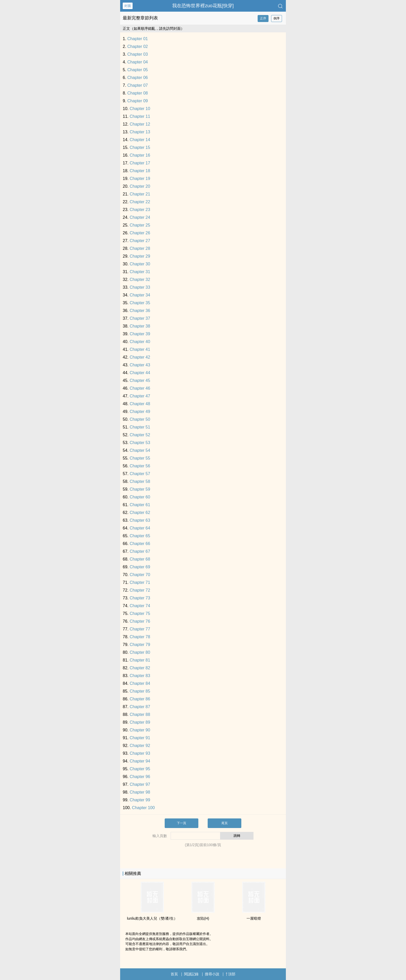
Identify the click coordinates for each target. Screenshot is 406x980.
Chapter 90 (140, 730)
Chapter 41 (140, 349)
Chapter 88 (140, 714)
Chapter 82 (140, 668)
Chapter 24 (140, 217)
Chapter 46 (140, 388)
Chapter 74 (140, 606)
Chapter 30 (140, 264)
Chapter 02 (138, 46)
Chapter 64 (140, 528)
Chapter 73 (140, 598)
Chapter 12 (140, 124)
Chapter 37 (140, 318)
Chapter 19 (140, 179)
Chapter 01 (138, 39)
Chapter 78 (140, 637)
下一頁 (182, 823)
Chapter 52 (140, 435)
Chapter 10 (140, 109)
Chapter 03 (138, 54)
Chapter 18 (140, 171)
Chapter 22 (140, 202)
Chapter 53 (140, 443)
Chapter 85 (140, 691)
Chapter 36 (140, 311)
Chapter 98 (140, 792)
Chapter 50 (140, 419)
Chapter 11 (140, 116)
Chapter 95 (140, 769)
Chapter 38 (140, 326)
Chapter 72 (140, 590)
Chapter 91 (140, 738)
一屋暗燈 (254, 918)
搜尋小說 (212, 974)
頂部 (230, 974)
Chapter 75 (140, 614)
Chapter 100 (143, 808)
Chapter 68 (140, 559)
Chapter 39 (140, 334)
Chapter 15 (140, 147)
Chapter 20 (140, 186)
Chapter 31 (140, 272)
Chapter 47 (140, 396)
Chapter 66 (140, 544)
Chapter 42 (140, 357)
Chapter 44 (140, 373)
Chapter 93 (140, 753)
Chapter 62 (140, 513)
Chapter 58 (140, 481)
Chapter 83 (140, 676)
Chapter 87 (140, 707)
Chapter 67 (140, 551)
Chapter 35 (140, 303)
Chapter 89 (140, 722)
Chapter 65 (140, 536)
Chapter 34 (140, 295)
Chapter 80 (140, 652)
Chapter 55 (140, 458)
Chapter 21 (140, 194)
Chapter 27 (140, 241)
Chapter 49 (140, 412)
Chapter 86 (140, 699)
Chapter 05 (138, 70)
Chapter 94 (140, 761)
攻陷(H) (203, 918)
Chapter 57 (140, 474)
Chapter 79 (140, 645)
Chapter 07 (138, 85)
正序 (263, 18)
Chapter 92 (140, 746)
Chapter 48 (140, 404)
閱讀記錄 (191, 974)
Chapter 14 (140, 140)
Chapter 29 (140, 256)
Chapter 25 (140, 225)
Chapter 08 (138, 93)
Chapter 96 (140, 777)
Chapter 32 (140, 280)
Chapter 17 (140, 163)
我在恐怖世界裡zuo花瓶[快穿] (203, 6)
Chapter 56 (140, 466)
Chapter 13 (140, 132)
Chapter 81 (140, 660)
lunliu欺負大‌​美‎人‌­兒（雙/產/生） (152, 918)
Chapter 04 (138, 62)
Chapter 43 (140, 365)
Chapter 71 (140, 582)
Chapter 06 (138, 78)
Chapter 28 (140, 248)
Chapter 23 (140, 210)
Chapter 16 (140, 155)
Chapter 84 (140, 683)
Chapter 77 (140, 629)
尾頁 (224, 823)
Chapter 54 (140, 450)
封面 (128, 6)
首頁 (174, 974)
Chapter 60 (140, 497)
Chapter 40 (140, 342)
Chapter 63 (140, 520)
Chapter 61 (140, 505)
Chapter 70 (140, 575)
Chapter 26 (140, 233)
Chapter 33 (140, 287)
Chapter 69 (140, 567)
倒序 (277, 18)
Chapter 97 (140, 784)
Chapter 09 (138, 101)
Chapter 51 (140, 427)
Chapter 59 (140, 489)
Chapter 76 (140, 621)
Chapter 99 (140, 800)
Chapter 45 (140, 380)
